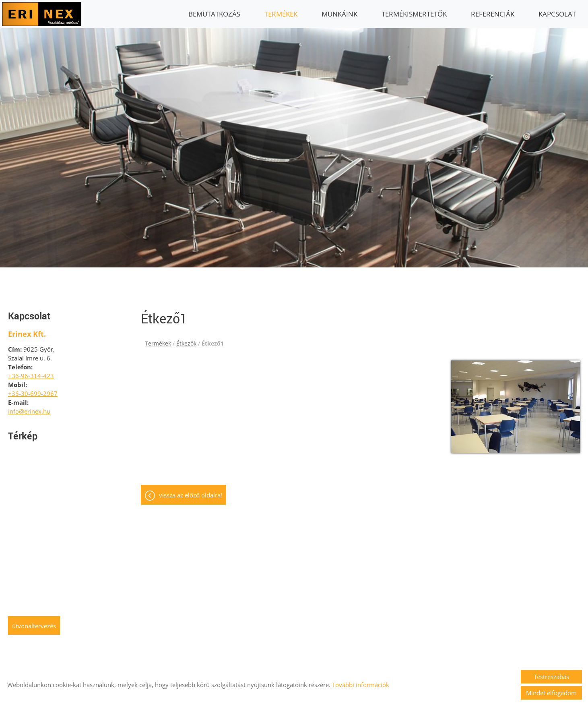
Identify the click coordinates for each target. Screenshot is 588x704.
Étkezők (186, 339)
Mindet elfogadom (551, 693)
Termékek (281, 14)
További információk (361, 685)
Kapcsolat (557, 14)
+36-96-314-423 (31, 372)
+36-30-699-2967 (33, 389)
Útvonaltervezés (34, 622)
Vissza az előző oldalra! (191, 491)
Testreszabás (551, 677)
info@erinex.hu (29, 407)
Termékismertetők (414, 14)
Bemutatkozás (214, 14)
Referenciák (493, 14)
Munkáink (339, 14)
